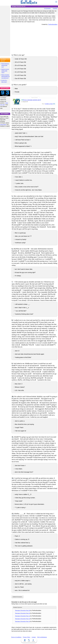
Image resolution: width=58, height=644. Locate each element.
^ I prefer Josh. (18, 183)
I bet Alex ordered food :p (22, 543)
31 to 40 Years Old (20, 69)
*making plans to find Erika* (22, 357)
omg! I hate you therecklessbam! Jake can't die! (28, 136)
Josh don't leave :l (19, 466)
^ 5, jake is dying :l (20, 508)
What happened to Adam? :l (22, 146)
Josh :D (16, 351)
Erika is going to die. (20, 143)
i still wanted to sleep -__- (22, 304)
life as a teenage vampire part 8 (32, 100)
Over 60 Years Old (20, 79)
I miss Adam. (18, 469)
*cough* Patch (18, 428)
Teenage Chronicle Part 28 (23, 610)
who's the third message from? (23, 472)
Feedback (55, 8)
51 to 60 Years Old (20, 75)
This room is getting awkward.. (23, 546)
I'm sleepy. (17, 276)
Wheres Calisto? (19, 387)
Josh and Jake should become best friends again (29, 354)
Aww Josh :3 (18, 384)
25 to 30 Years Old (20, 65)
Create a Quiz (49, 104)
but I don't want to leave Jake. (23, 269)
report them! (3, 124)
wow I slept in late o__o (21, 308)
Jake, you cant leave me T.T (22, 236)
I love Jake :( (18, 177)
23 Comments (47, 8)
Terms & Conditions (16, 637)
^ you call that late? (20, 311)
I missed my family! (20, 239)
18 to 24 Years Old (20, 62)
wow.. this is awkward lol (21, 590)
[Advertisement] (34, 39)
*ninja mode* (18, 501)
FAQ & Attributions (42, 637)
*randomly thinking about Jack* (23, 314)
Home (25, 641)
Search (29, 641)
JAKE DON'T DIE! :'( (20, 133)
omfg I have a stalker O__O (22, 494)
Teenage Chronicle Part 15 (23, 619)
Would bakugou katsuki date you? (5, 65)
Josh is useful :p (19, 421)
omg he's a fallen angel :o (22, 581)
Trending (33, 641)
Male (15, 89)
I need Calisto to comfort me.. (23, 180)
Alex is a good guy (19, 233)
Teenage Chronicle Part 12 (23, 616)
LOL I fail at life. (19, 390)
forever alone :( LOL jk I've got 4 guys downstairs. (29, 504)
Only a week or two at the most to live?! (26, 187)
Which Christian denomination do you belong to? (5, 76)
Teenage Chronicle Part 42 (23, 613)
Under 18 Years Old (20, 59)
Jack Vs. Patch (18, 587)
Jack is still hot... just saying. (22, 584)
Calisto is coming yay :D (21, 539)
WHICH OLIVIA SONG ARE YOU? (5, 71)
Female (16, 92)
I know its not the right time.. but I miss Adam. (28, 190)
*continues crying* (19, 243)
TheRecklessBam (53, 24)
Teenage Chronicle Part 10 (23, 621)
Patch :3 (16, 536)
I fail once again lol (20, 431)
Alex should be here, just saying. (24, 424)
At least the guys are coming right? (24, 272)
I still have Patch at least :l (22, 140)
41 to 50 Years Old (20, 72)
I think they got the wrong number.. (24, 498)
